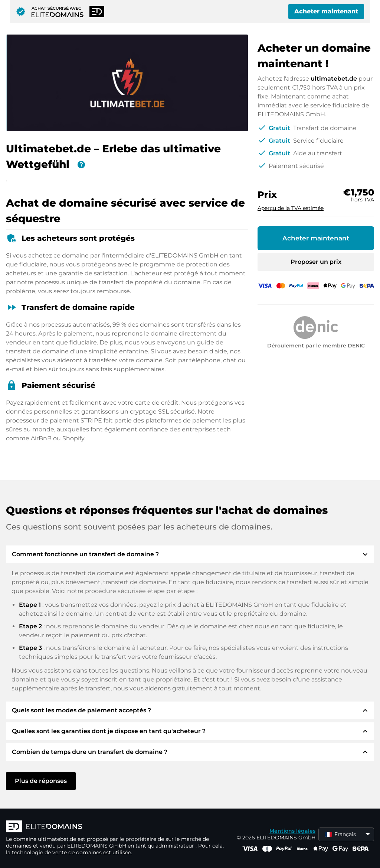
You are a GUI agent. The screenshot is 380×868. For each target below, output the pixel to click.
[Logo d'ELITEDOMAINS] (117, 827)
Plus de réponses (41, 781)
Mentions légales (292, 831)
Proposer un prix (316, 262)
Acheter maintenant (326, 11)
